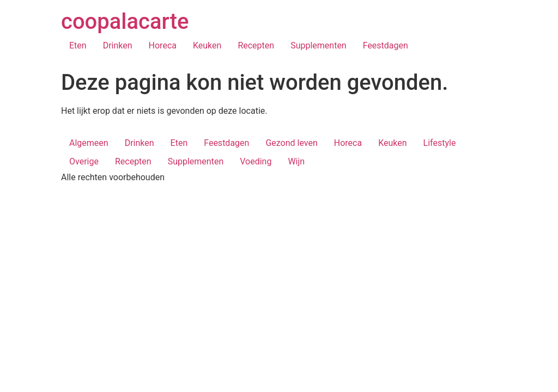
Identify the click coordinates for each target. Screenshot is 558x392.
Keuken (207, 45)
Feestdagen (386, 45)
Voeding (256, 161)
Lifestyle (440, 143)
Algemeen (89, 143)
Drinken (118, 45)
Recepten (256, 45)
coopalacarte (125, 22)
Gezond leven (291, 143)
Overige (84, 161)
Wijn (296, 161)
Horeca (163, 45)
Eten (78, 45)
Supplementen (319, 45)
